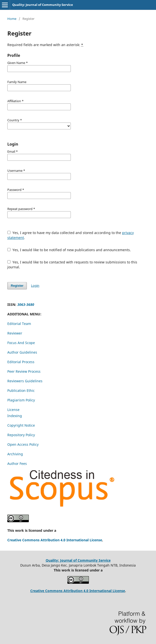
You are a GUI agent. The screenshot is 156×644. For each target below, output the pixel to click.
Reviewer (15, 333)
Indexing (15, 416)
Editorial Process (21, 362)
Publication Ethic (21, 390)
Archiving (15, 454)
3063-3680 (26, 304)
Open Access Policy (23, 444)
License (13, 410)
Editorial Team (19, 324)
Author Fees (17, 464)
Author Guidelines (22, 352)
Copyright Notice (21, 425)
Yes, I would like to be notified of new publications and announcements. (69, 250)
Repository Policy (21, 435)
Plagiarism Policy (21, 400)
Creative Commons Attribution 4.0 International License (55, 540)
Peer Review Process (24, 371)
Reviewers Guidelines (25, 381)
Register (17, 286)
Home (12, 19)
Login (35, 285)
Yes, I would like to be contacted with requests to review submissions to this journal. (72, 265)
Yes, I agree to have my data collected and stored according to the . (71, 235)
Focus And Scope (22, 343)
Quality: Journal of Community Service (43, 5)
